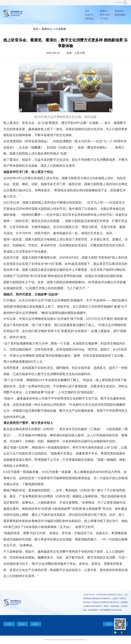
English (120, 3)
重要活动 (119, 11)
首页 (87, 11)
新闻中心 (104, 11)
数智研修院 (120, 15)
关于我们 (104, 19)
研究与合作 (105, 15)
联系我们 (22, 624)
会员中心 (89, 15)
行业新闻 (61, 29)
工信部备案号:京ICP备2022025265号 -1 (74, 640)
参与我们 (35, 624)
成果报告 (89, 19)
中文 (116, 3)
